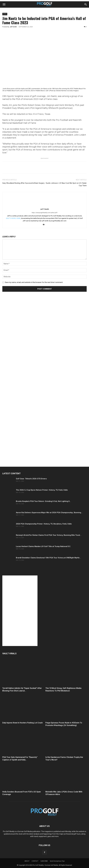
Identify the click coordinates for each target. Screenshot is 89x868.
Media (5, 14)
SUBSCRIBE (44, 861)
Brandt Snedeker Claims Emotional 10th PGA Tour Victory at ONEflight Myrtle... (48, 558)
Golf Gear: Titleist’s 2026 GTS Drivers (31, 479)
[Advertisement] (20, 338)
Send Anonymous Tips (57, 861)
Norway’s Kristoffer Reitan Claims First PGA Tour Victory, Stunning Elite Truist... (49, 535)
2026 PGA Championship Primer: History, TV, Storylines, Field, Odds (44, 524)
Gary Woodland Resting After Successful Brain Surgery (23, 183)
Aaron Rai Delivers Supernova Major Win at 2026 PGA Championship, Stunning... (49, 513)
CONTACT (35, 861)
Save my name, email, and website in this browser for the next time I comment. (34, 282)
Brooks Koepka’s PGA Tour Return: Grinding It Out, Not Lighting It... (43, 501)
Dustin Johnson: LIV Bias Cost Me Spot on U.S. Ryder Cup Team (66, 184)
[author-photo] (44, 206)
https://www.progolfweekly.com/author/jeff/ (45, 213)
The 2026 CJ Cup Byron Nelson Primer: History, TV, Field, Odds (42, 490)
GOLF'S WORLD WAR (13, 218)
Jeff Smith (13, 27)
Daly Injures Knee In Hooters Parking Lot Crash (22, 723)
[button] (4, 4)
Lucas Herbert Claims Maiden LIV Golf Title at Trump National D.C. (43, 546)
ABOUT (27, 861)
